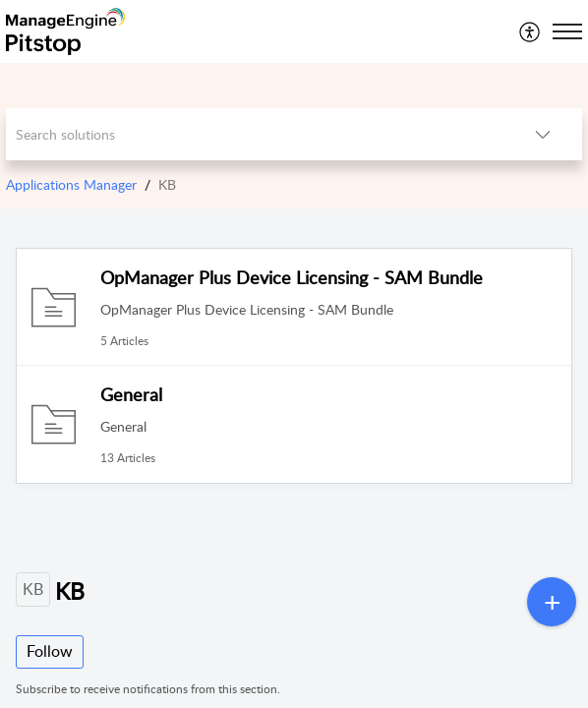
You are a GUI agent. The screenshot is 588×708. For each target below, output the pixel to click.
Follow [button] (50, 651)
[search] (255, 134)
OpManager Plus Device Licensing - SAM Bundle (292, 277)
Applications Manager (71, 184)
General (131, 394)
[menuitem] (530, 31)
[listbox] (543, 134)
